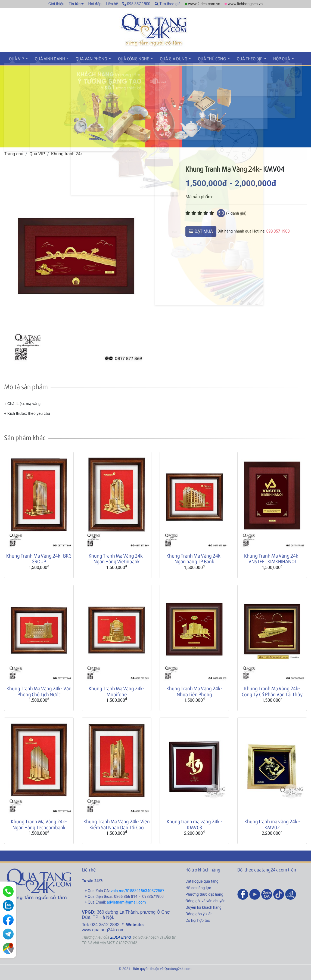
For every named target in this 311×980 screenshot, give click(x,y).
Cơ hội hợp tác (198, 919)
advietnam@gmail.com (126, 901)
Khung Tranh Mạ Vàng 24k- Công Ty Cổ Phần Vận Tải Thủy (272, 690)
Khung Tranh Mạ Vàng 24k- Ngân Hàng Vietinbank (117, 557)
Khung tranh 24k (67, 153)
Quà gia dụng (165, 58)
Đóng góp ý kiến (199, 913)
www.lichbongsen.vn (245, 4)
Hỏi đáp (95, 4)
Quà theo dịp (238, 58)
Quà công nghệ (127, 58)
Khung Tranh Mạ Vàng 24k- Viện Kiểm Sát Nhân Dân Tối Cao (117, 823)
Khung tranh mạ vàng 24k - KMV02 (272, 823)
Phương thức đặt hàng (204, 893)
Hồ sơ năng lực (198, 887)
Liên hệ (112, 4)
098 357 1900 (136, 4)
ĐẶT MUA (201, 230)
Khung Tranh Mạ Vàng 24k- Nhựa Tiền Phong (194, 690)
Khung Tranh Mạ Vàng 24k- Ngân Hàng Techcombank (39, 823)
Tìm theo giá (168, 4)
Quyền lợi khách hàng (203, 906)
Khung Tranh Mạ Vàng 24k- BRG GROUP (39, 557)
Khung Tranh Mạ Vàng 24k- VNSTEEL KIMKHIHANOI (272, 557)
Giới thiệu (56, 4)
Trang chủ (14, 153)
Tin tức (74, 4)
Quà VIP (16, 58)
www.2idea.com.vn (204, 4)
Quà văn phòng (87, 58)
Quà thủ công (202, 58)
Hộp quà (268, 58)
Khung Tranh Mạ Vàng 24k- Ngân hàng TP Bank (194, 557)
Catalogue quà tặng (202, 880)
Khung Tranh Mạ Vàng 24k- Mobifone (117, 690)
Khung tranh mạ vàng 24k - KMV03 (195, 823)
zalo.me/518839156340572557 (138, 890)
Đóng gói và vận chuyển (205, 900)
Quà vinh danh (47, 58)
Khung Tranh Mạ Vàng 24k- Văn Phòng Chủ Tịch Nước (39, 690)
